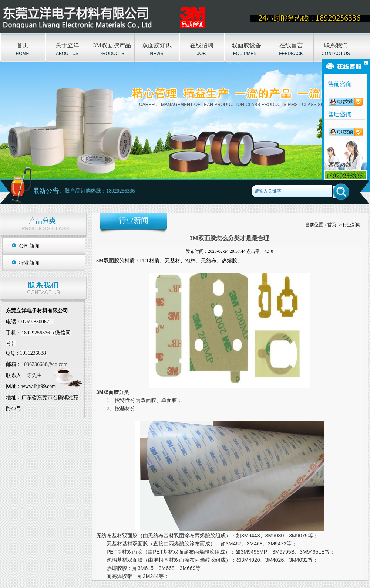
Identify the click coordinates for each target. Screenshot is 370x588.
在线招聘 (202, 45)
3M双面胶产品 (112, 45)
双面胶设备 (246, 45)
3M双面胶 (108, 261)
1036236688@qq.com (45, 364)
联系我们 (336, 45)
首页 (23, 45)
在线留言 (291, 45)
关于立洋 (67, 45)
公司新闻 (29, 246)
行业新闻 (29, 263)
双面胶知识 (157, 45)
